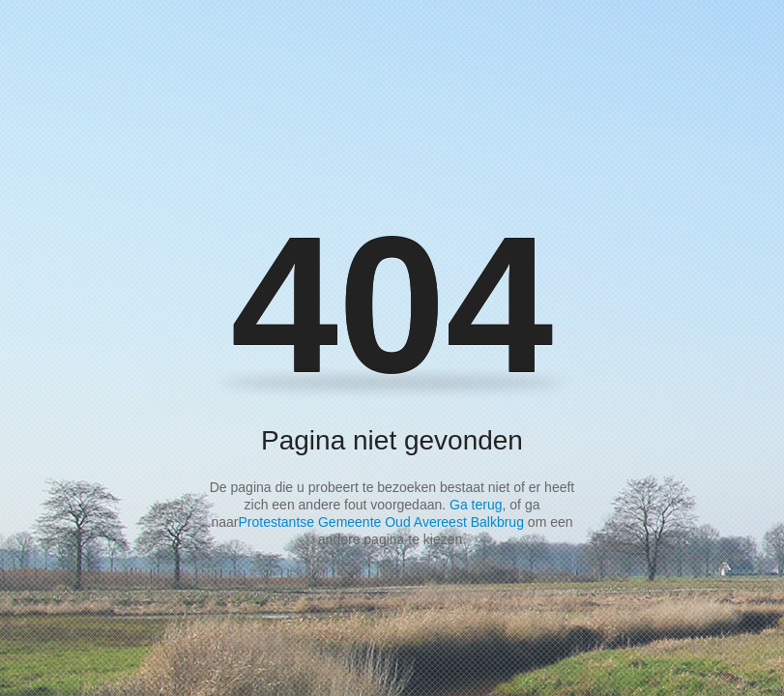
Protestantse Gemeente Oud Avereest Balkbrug (380, 522)
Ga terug (476, 505)
